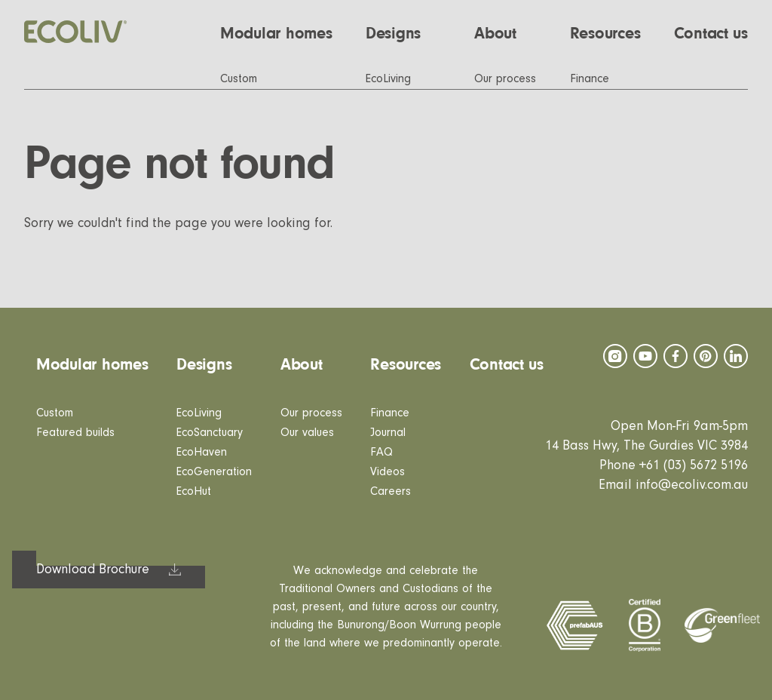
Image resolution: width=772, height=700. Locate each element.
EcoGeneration (214, 471)
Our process (311, 413)
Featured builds (75, 432)
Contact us (507, 365)
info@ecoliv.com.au (692, 485)
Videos (388, 471)
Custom (55, 413)
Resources (406, 365)
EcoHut (194, 491)
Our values (307, 432)
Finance (390, 413)
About (302, 365)
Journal (388, 432)
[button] (505, 33)
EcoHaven (202, 452)
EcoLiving (199, 413)
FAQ (381, 452)
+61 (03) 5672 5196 (694, 465)
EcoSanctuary (210, 432)
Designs (204, 365)
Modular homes (92, 365)
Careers (391, 491)
